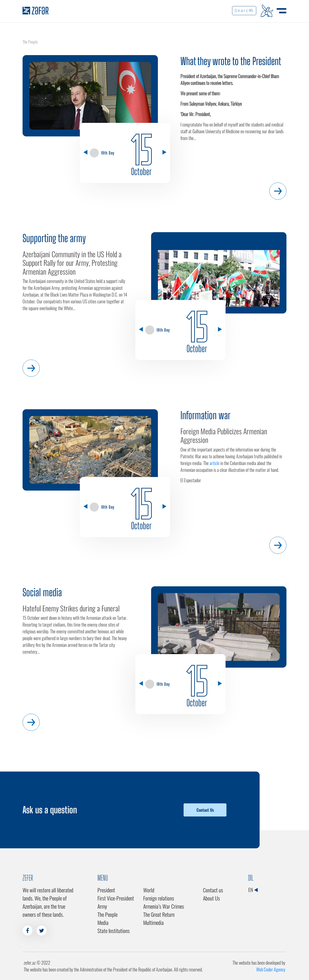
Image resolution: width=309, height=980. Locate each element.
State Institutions (114, 931)
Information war (205, 415)
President (106, 890)
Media (103, 922)
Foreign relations (159, 898)
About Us (211, 898)
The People (107, 914)
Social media (42, 592)
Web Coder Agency (271, 969)
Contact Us (205, 810)
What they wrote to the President (231, 61)
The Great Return (159, 914)
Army (102, 906)
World (149, 890)
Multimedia (153, 922)
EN (253, 890)
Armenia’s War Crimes (164, 906)
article (214, 463)
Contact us (213, 890)
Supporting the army (54, 238)
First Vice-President (116, 898)
